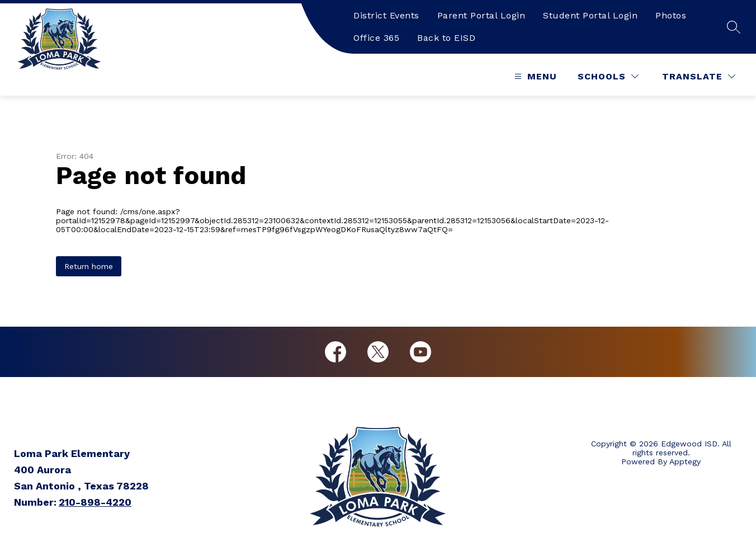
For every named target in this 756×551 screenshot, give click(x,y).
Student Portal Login (590, 15)
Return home (89, 266)
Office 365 (376, 38)
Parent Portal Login (481, 15)
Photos (671, 15)
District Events (386, 15)
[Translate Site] (699, 76)
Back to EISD (446, 38)
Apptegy (685, 461)
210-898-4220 (95, 502)
